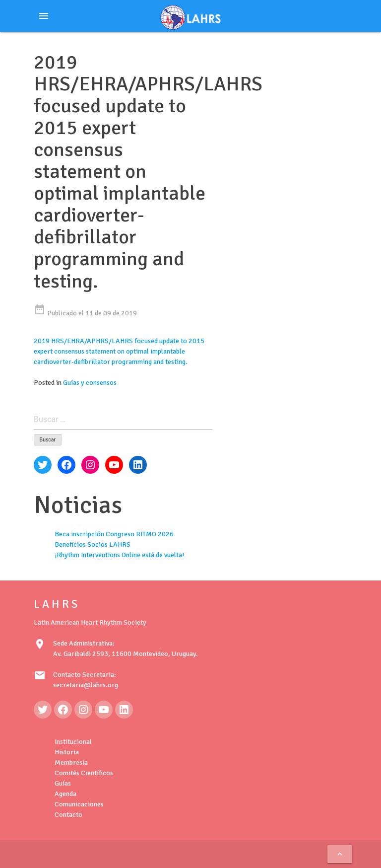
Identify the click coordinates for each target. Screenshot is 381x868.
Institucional (73, 742)
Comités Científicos (84, 773)
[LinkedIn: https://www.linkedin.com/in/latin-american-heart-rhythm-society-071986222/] (124, 710)
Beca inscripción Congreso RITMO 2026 (114, 534)
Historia (67, 752)
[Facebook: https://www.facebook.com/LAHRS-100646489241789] (63, 710)
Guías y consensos (90, 383)
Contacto (68, 815)
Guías (63, 783)
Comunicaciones (79, 804)
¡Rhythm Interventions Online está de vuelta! (119, 555)
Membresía (71, 762)
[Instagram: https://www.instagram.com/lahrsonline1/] (83, 710)
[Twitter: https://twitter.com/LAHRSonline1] (43, 710)
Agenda (65, 794)
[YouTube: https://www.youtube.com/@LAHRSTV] (104, 710)
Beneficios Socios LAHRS (93, 544)
